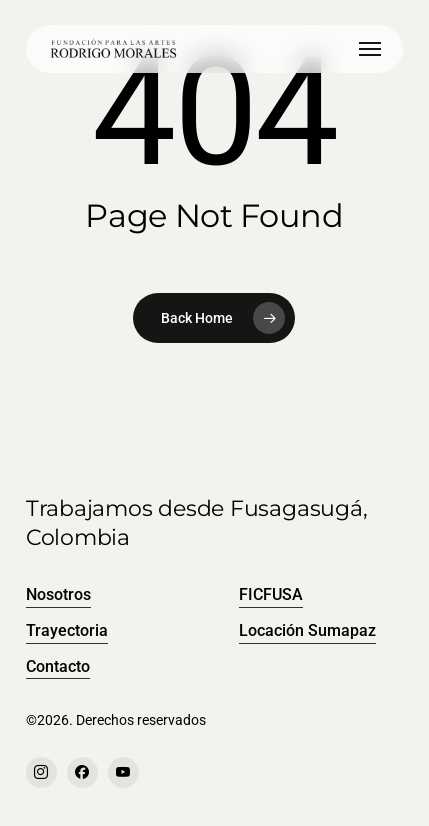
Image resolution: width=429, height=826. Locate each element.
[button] (370, 49)
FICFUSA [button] (271, 594)
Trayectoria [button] (67, 630)
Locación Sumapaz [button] (307, 630)
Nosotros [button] (58, 594)
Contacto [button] (58, 666)
